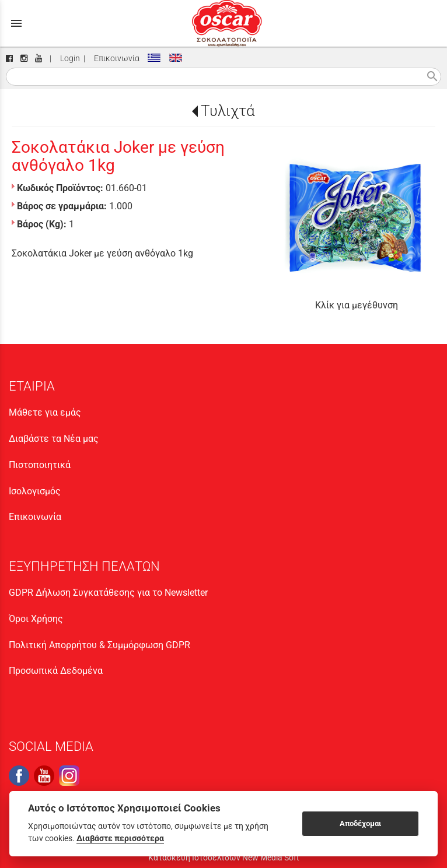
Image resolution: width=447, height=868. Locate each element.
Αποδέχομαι (360, 823)
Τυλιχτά (228, 111)
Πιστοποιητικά (40, 465)
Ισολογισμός (35, 491)
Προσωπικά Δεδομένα (56, 671)
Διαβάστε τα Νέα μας (54, 439)
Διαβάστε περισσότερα (120, 838)
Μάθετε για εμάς (45, 412)
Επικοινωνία (115, 59)
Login (68, 59)
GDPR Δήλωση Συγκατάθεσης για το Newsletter (108, 593)
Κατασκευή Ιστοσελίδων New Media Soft (224, 858)
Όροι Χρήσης (36, 619)
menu (16, 23)
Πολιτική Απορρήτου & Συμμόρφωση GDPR (99, 645)
